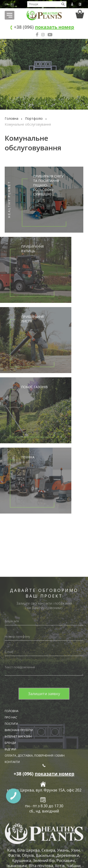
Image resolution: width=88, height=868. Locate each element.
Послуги (11, 841)
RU (12, 4)
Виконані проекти (19, 847)
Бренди (10, 860)
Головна (11, 118)
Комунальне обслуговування (28, 124)
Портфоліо (34, 118)
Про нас (11, 834)
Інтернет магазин (18, 854)
